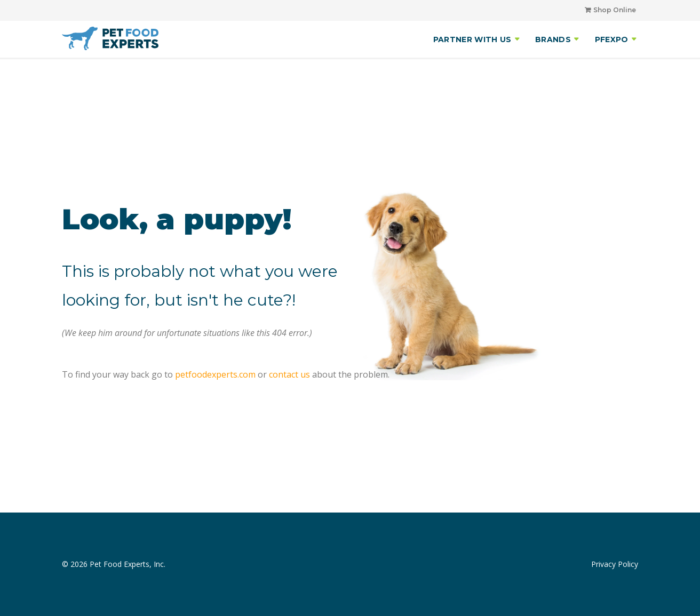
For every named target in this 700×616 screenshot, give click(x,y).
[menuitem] (606, 10)
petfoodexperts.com (215, 374)
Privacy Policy (615, 564)
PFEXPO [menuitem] (612, 39)
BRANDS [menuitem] (553, 39)
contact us (289, 374)
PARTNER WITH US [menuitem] (472, 39)
